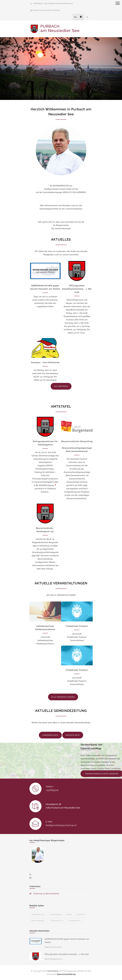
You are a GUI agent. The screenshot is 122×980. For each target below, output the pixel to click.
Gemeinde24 (53, 971)
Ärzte (69, 915)
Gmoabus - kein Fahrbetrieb (45, 362)
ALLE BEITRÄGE (61, 386)
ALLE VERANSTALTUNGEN (63, 697)
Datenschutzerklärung (66, 974)
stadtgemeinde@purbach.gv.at (60, 3)
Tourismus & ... (75, 921)
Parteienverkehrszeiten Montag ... (47, 10)
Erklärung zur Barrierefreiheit (46, 894)
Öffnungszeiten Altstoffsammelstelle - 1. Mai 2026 (77, 289)
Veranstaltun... (38, 915)
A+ (76, 17)
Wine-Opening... (38, 921)
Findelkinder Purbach (77, 626)
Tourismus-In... (57, 921)
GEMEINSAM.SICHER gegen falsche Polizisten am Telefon (67, 941)
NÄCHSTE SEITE (73, 735)
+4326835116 (38, 3)
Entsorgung (56, 915)
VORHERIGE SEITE (50, 735)
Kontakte (81, 915)
